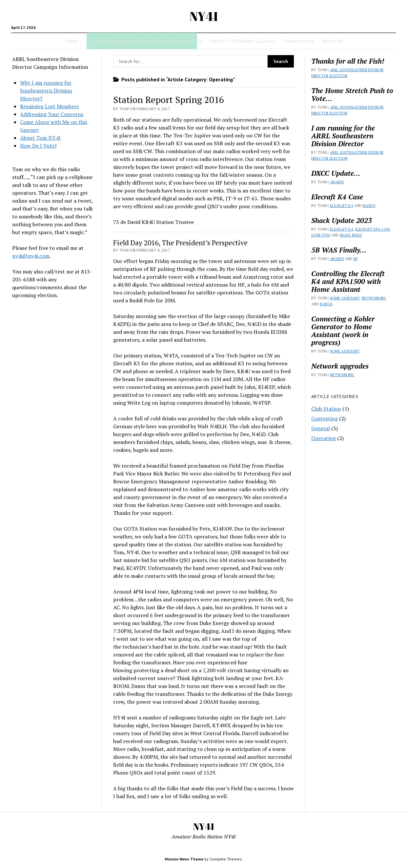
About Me (333, 41)
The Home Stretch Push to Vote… (352, 94)
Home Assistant (345, 298)
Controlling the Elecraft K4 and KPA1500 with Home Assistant (348, 281)
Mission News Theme (184, 859)
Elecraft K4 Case (337, 197)
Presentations (298, 41)
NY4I (204, 16)
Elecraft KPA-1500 (373, 229)
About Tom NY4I (40, 138)
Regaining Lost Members (49, 106)
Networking (374, 298)
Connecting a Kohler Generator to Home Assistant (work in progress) (343, 331)
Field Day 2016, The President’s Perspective (180, 243)
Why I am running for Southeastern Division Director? (46, 91)
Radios (369, 206)
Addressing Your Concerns (52, 114)
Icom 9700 (321, 235)
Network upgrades (340, 366)
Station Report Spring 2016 (169, 100)
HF (356, 259)
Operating (324, 438)
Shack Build (351, 235)
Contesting (325, 418)
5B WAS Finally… (339, 250)
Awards (337, 182)
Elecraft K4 (341, 206)
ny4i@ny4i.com (31, 256)
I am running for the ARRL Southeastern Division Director (343, 136)
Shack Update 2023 (342, 220)
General (321, 428)
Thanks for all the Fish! (348, 61)
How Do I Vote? (38, 146)
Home (72, 41)
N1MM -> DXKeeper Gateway (243, 41)
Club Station (326, 409)
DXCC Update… (336, 173)
